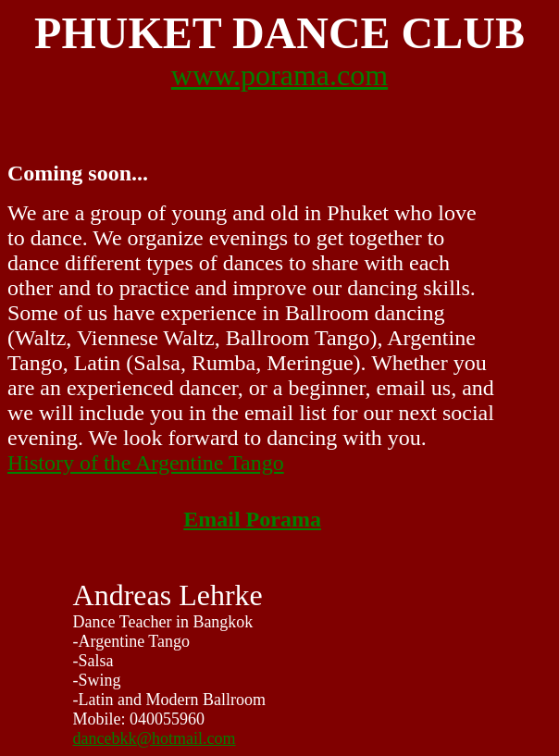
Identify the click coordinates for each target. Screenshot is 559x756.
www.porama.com (279, 75)
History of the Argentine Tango (146, 463)
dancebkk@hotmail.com (155, 738)
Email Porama (252, 519)
